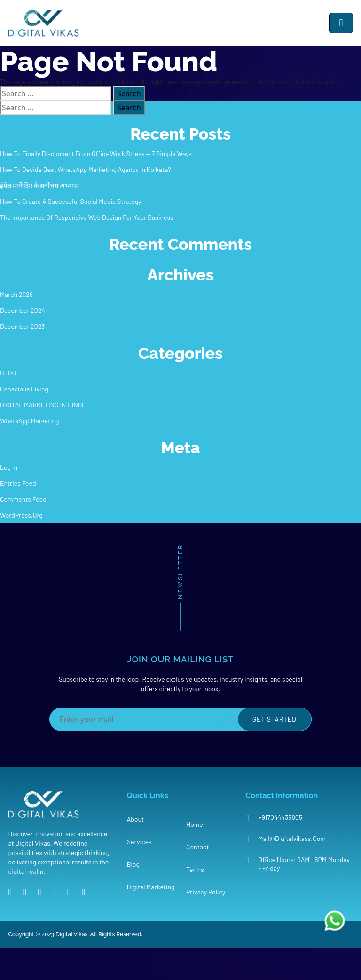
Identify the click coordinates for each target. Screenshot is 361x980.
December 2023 (22, 326)
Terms (195, 869)
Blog (133, 864)
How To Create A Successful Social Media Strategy (71, 201)
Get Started (275, 719)
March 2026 (16, 294)
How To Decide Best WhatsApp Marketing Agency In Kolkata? (86, 169)
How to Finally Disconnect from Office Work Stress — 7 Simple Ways (96, 153)
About (135, 819)
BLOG (8, 373)
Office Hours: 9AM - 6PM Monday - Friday (304, 864)
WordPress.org (21, 515)
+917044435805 (280, 817)
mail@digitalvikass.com (292, 838)
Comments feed (23, 499)
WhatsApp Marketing (30, 421)
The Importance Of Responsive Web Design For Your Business (87, 217)
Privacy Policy (206, 892)
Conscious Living (24, 389)
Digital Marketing (151, 887)
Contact (197, 847)
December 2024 (23, 310)
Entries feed (18, 483)
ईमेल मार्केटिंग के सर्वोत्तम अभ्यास (39, 185)
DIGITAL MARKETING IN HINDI (42, 405)
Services (139, 842)
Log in (9, 467)
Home (195, 824)
